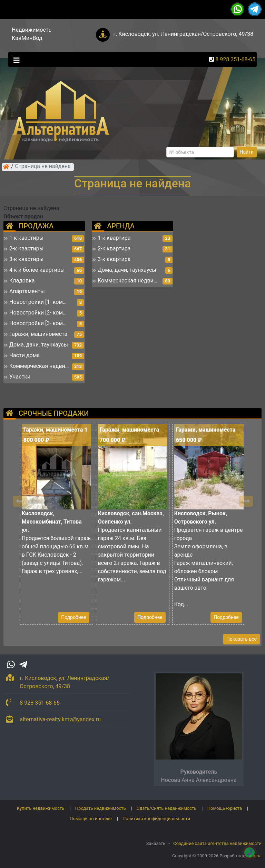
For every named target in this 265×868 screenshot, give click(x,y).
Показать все (242, 639)
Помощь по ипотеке (91, 819)
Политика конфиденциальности (156, 819)
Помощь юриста (225, 808)
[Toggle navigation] (15, 60)
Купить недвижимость (41, 808)
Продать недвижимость (101, 808)
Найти (247, 152)
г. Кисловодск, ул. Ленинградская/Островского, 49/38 (183, 34)
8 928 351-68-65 (235, 59)
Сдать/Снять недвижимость (166, 808)
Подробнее (73, 617)
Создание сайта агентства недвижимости (217, 843)
